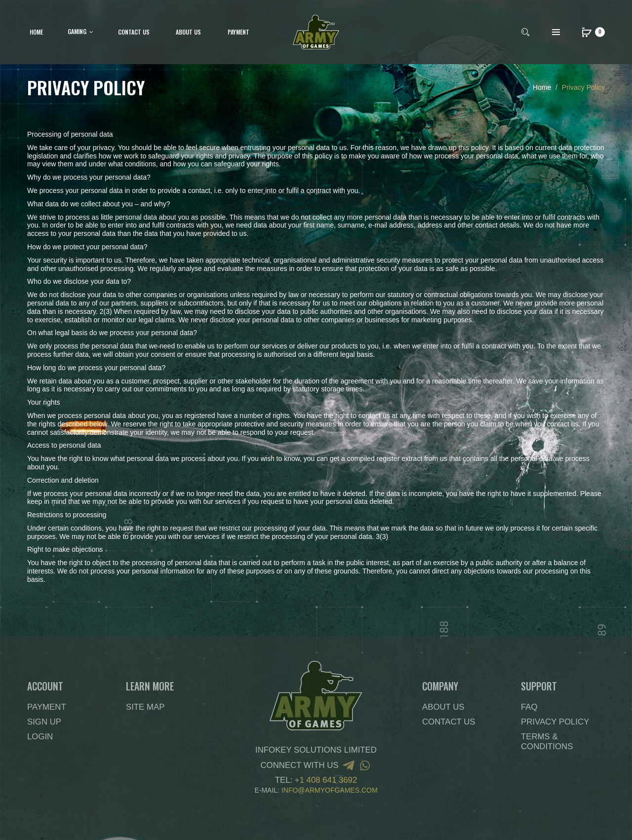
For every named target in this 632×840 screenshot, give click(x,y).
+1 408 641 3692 (326, 780)
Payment (47, 707)
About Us (443, 707)
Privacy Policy (583, 87)
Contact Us (449, 722)
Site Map (145, 707)
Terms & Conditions (547, 742)
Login (40, 737)
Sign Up (44, 722)
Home (542, 87)
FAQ (529, 707)
